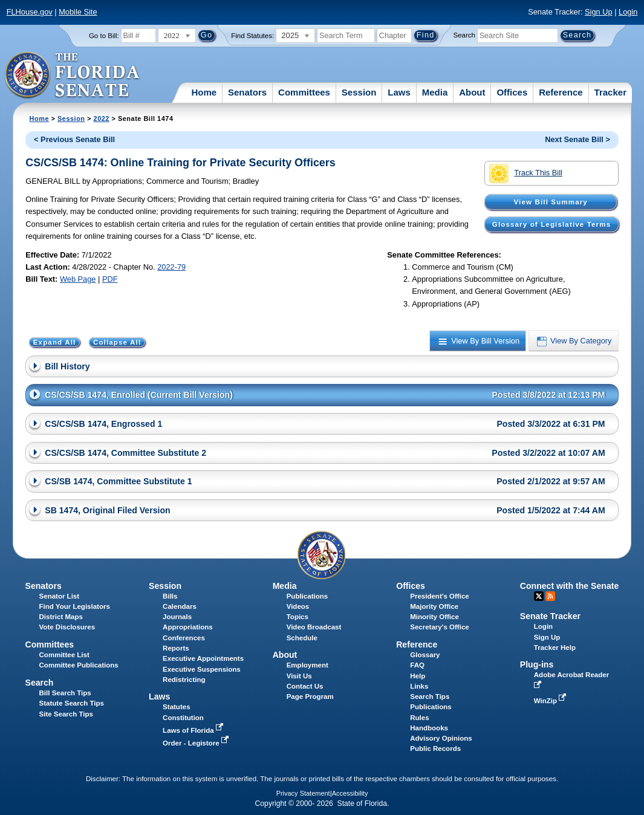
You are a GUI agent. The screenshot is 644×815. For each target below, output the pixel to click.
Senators (247, 92)
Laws (399, 92)
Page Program (310, 696)
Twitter (539, 596)
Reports (176, 648)
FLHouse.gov (30, 12)
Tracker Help (555, 648)
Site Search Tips (66, 714)
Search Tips (430, 696)
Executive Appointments (203, 658)
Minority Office (434, 617)
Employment (307, 665)
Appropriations (188, 627)
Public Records (435, 748)
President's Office (439, 596)
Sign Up (599, 12)
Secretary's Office (439, 627)
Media (435, 92)
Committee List (64, 655)
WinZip (551, 701)
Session (359, 92)
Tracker (610, 92)
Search (464, 35)
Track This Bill (526, 174)
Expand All (55, 342)
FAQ (417, 665)
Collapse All (117, 342)
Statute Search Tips (72, 703)
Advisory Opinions (441, 738)
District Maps (61, 617)
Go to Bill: (104, 36)
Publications (307, 596)
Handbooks (429, 728)
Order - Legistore (197, 743)
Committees (304, 92)
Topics (298, 617)
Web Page (78, 279)
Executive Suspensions (202, 669)
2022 (102, 119)
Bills (170, 596)
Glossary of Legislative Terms (551, 224)
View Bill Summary (551, 202)
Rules (419, 718)
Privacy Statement (303, 793)
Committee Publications (79, 665)
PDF (110, 279)
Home (204, 92)
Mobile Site (78, 12)
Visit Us (299, 676)
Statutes (176, 707)
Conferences (184, 638)
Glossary (425, 655)
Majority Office (434, 606)
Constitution (183, 718)
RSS (550, 596)
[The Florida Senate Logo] (73, 76)
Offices (512, 92)
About (472, 92)
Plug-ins (537, 664)
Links (419, 686)
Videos (298, 606)
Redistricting (184, 680)
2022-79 (171, 267)
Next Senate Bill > (577, 139)
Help (418, 676)
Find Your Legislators (75, 606)
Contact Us (305, 686)
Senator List (60, 596)
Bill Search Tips (65, 693)
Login (628, 12)
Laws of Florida (194, 730)
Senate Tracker (550, 616)
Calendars (180, 606)
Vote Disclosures (67, 627)
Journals (177, 617)
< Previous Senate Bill (74, 139)
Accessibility (350, 793)
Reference (561, 92)
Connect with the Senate (569, 586)
